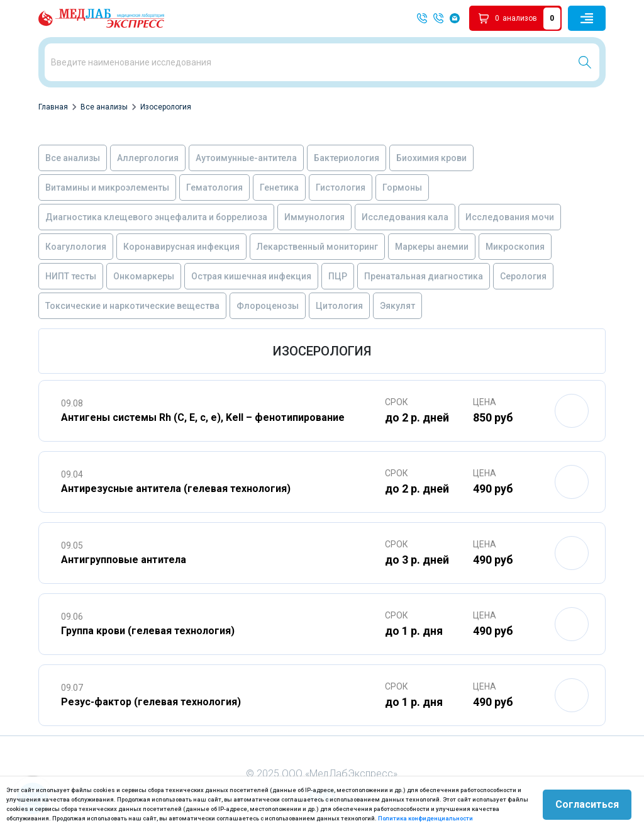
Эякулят (397, 306)
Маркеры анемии (432, 247)
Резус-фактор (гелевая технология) (151, 702)
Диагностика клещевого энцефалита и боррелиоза (156, 217)
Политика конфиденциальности (425, 818)
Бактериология (347, 158)
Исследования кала (405, 217)
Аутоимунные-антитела (246, 158)
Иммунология (314, 217)
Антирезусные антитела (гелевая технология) (176, 489)
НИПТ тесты (71, 276)
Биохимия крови (431, 158)
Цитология (339, 306)
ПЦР (338, 276)
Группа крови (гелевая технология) (148, 631)
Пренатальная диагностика (424, 276)
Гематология (214, 187)
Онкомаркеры (144, 276)
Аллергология (148, 158)
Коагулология (76, 247)
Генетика (279, 187)
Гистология (341, 187)
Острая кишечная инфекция (251, 276)
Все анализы (104, 107)
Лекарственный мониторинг (317, 247)
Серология (523, 276)
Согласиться (587, 804)
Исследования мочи (510, 217)
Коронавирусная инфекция (181, 247)
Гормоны (402, 187)
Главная (53, 107)
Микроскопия (515, 247)
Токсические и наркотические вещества (132, 306)
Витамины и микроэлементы (107, 187)
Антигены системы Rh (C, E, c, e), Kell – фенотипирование (203, 417)
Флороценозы (268, 306)
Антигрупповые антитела (124, 560)
